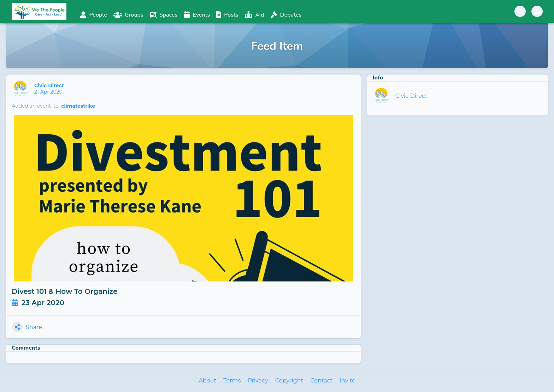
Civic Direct (50, 85)
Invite (347, 381)
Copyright (289, 381)
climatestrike (78, 106)
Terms (232, 381)
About (207, 381)
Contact (321, 381)
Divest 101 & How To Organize (65, 291)
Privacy (258, 381)
